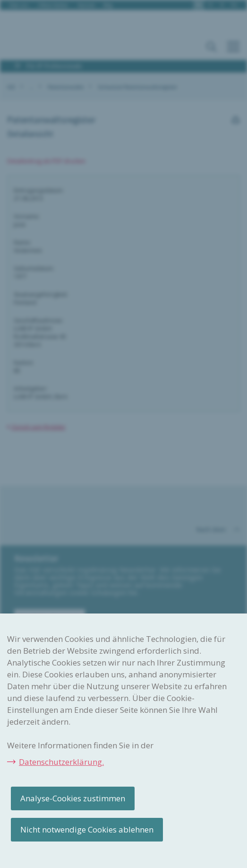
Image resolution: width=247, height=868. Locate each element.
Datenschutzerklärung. (61, 762)
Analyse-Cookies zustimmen (73, 798)
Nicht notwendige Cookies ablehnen (87, 829)
